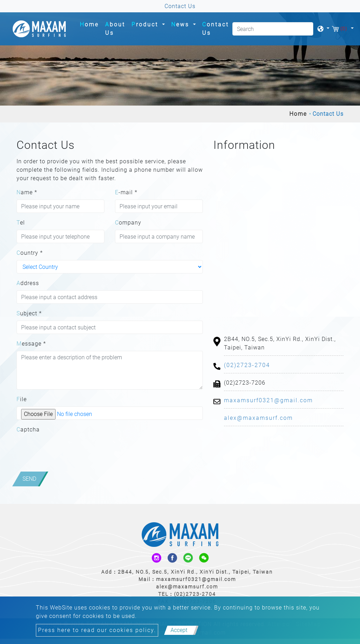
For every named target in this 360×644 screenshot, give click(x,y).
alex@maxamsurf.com (258, 418)
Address (28, 283)
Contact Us (216, 29)
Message (31, 344)
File (22, 399)
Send (29, 479)
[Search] (273, 29)
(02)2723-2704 (247, 365)
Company (128, 223)
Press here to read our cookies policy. (97, 630)
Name (27, 192)
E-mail (126, 192)
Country (30, 253)
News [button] (181, 24)
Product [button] (146, 24)
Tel (21, 223)
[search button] (305, 31)
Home (91, 24)
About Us (115, 29)
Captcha (28, 430)
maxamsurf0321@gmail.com (268, 400)
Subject (29, 313)
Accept (179, 630)
